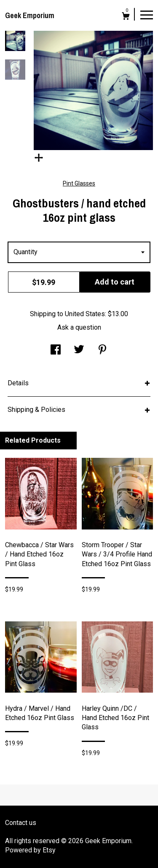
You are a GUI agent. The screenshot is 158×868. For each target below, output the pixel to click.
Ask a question (79, 327)
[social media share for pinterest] (102, 351)
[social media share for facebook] (56, 351)
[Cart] (126, 17)
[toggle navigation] (147, 14)
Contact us (21, 823)
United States (85, 314)
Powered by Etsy (30, 850)
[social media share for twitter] (79, 351)
